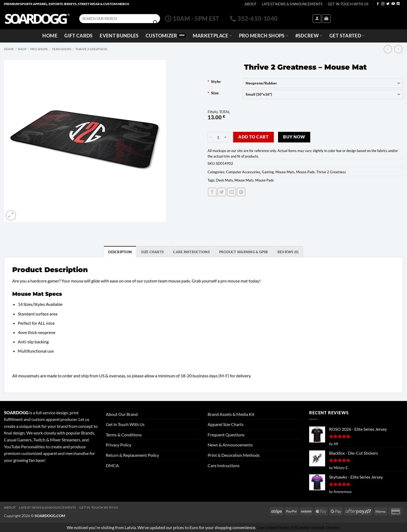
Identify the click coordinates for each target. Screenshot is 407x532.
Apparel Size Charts (226, 424)
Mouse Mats (285, 172)
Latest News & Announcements (292, 4)
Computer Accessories (243, 172)
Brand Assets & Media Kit (231, 414)
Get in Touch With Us (125, 424)
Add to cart (253, 137)
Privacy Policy (119, 445)
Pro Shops (39, 49)
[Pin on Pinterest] (241, 192)
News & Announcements (230, 445)
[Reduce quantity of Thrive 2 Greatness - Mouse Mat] (211, 137)
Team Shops (62, 49)
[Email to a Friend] (231, 192)
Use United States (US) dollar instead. (291, 527)
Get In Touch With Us (348, 4)
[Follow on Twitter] (388, 4)
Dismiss (333, 527)
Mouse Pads (305, 172)
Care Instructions (224, 465)
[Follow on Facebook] (378, 4)
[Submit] (155, 23)
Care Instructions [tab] (191, 252)
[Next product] (388, 49)
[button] (317, 19)
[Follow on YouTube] (393, 4)
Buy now (294, 137)
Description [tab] (120, 252)
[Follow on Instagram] (383, 4)
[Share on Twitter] (222, 192)
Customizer (161, 36)
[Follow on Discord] (398, 4)
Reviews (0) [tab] (288, 252)
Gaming (268, 172)
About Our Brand (122, 414)
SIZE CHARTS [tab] (152, 252)
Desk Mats (225, 180)
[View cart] (326, 19)
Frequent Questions (226, 435)
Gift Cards (79, 36)
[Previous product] (398, 49)
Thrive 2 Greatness (91, 49)
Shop (22, 49)
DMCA (112, 465)
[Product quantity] (218, 137)
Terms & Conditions (124, 435)
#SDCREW (309, 36)
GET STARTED (347, 36)
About (251, 4)
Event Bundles (119, 36)
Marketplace (212, 36)
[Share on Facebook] (212, 192)
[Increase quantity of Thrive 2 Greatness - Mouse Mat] (226, 137)
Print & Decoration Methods (234, 455)
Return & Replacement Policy (132, 455)
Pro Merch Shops (264, 36)
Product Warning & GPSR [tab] (244, 252)
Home (50, 36)
